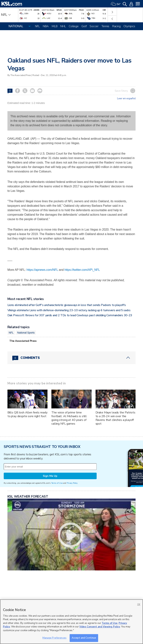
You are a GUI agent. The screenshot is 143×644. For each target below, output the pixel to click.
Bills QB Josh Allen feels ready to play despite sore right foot (27, 414)
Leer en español (126, 99)
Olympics (129, 26)
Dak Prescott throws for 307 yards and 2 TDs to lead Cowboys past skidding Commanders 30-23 (70, 315)
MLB (55, 26)
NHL (63, 26)
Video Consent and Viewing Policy (100, 627)
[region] (71, 622)
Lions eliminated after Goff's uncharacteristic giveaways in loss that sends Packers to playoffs (67, 305)
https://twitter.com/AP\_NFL (82, 270)
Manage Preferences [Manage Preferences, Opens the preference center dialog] (54, 638)
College (74, 26)
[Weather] (116, 4)
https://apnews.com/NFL (42, 270)
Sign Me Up (50, 476)
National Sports (26, 333)
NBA (46, 26)
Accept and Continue (84, 638)
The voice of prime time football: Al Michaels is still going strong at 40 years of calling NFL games (69, 418)
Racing (116, 26)
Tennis (105, 26)
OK (139, 604)
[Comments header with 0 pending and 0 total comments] (72, 358)
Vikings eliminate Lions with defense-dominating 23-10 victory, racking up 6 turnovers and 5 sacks (69, 310)
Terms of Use (57, 483)
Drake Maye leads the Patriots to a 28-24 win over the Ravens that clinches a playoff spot (115, 418)
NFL (37, 26)
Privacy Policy (72, 483)
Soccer (94, 26)
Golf (84, 26)
